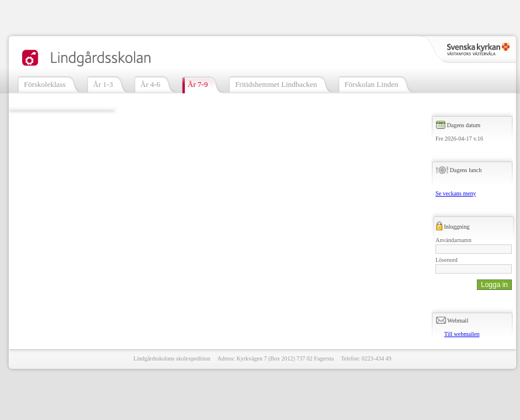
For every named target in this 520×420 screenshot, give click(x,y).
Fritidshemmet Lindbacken (276, 84)
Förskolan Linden (371, 84)
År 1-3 (103, 84)
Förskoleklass (45, 84)
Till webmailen (462, 334)
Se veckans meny (456, 193)
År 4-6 (150, 84)
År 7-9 (198, 84)
